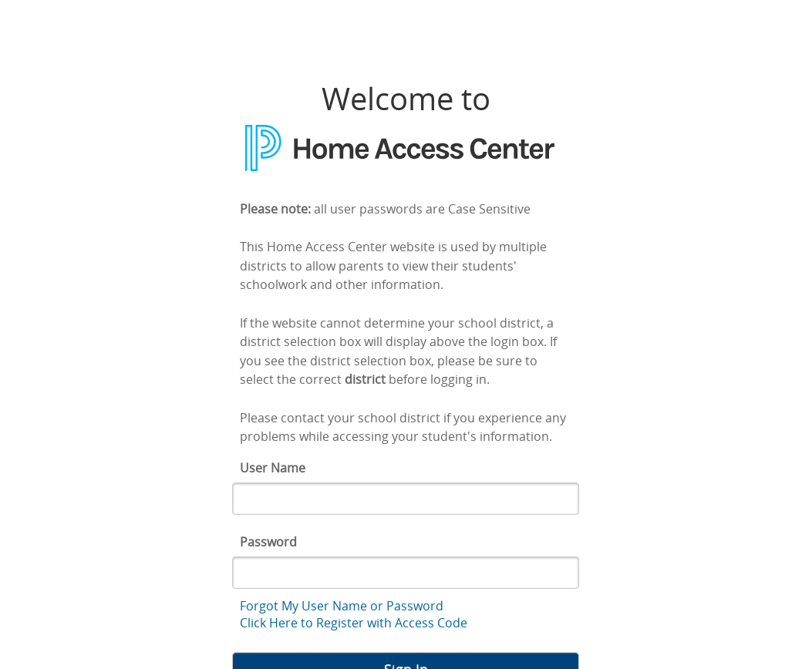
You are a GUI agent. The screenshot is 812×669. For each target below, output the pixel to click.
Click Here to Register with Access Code (354, 623)
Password (268, 542)
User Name (273, 468)
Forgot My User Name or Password (342, 606)
